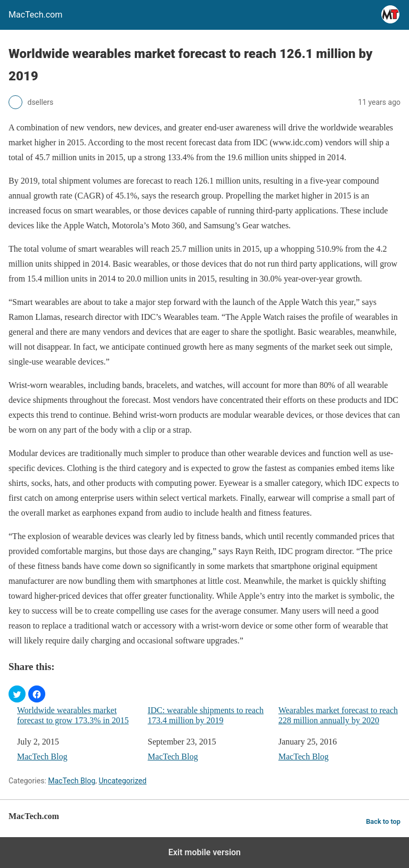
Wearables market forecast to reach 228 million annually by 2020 (338, 715)
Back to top (383, 821)
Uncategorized (122, 781)
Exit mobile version (204, 852)
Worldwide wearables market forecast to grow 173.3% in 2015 (73, 715)
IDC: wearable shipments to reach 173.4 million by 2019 (206, 715)
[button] (17, 694)
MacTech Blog (42, 757)
